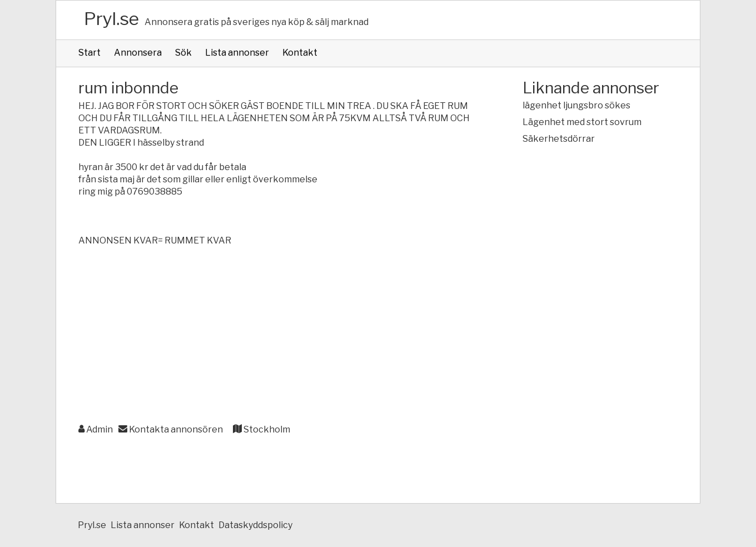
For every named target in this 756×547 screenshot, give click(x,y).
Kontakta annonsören (171, 429)
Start (89, 53)
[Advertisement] (278, 336)
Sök (183, 53)
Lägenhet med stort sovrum (582, 122)
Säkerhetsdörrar (559, 139)
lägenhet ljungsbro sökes (576, 105)
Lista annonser (237, 53)
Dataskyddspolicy (255, 525)
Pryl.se (111, 19)
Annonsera (138, 53)
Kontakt (300, 53)
